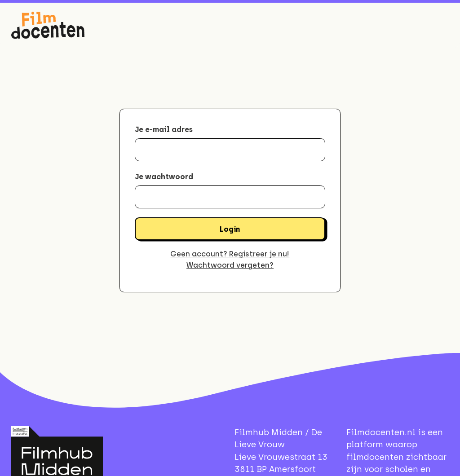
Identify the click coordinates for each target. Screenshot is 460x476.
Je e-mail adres (164, 129)
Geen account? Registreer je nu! (230, 254)
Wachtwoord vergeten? (230, 265)
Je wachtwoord (164, 176)
